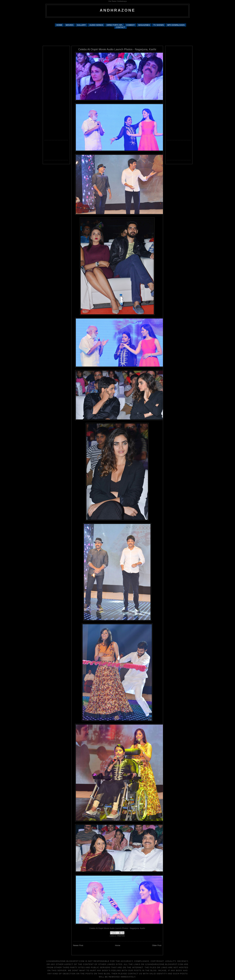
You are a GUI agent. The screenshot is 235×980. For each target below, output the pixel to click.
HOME (59, 25)
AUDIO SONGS (96, 25)
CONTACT (120, 27)
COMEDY (130, 25)
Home (118, 945)
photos (121, 936)
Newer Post (78, 945)
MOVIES (70, 25)
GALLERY (81, 25)
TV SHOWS (158, 25)
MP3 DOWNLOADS (176, 25)
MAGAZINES (144, 25)
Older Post (157, 945)
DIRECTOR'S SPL (115, 25)
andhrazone (118, 10)
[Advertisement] (117, 20)
